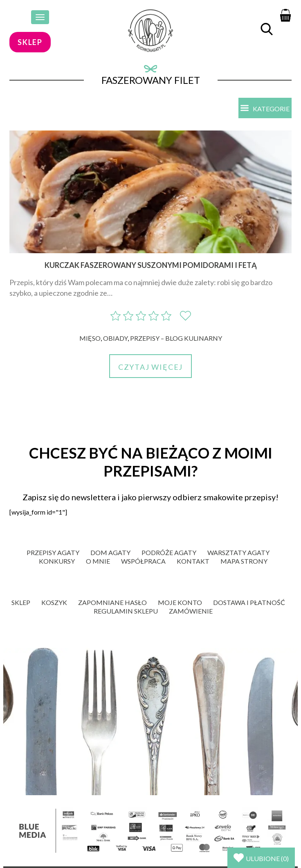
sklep (30, 42)
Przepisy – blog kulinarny (176, 338)
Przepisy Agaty (53, 552)
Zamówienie (191, 611)
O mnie (98, 561)
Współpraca (143, 561)
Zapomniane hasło (112, 602)
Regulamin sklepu (126, 611)
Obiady (115, 338)
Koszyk (54, 602)
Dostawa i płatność (249, 602)
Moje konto (180, 602)
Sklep (21, 602)
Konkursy (57, 561)
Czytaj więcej (150, 367)
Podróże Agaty (169, 552)
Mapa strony (244, 561)
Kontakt (193, 561)
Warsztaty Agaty (238, 552)
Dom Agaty (110, 552)
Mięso (90, 338)
